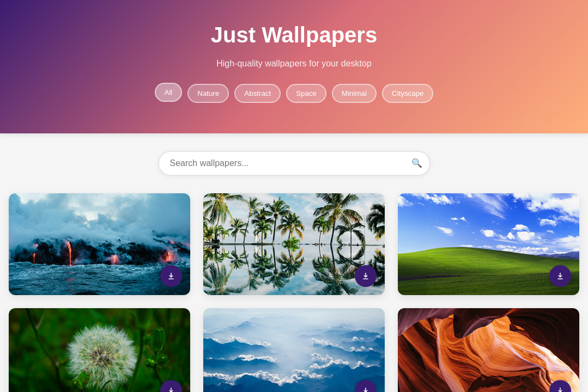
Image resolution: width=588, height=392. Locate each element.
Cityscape (408, 93)
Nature (208, 93)
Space (306, 93)
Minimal (354, 93)
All (169, 92)
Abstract (257, 93)
